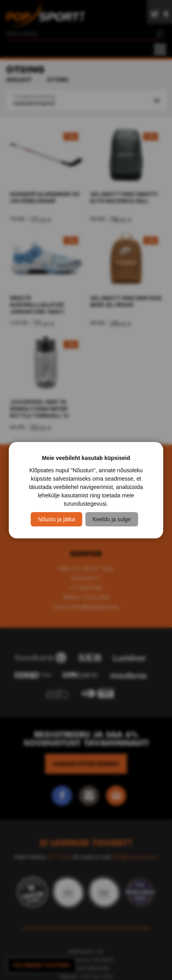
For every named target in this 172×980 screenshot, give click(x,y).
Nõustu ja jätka (56, 519)
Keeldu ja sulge (112, 519)
